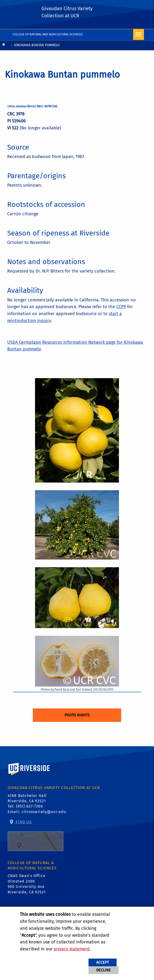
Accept (103, 962)
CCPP (121, 307)
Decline (104, 970)
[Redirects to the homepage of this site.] (4, 46)
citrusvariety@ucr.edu (44, 812)
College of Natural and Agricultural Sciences (48, 34)
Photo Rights (77, 715)
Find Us (36, 835)
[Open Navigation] (139, 35)
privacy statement (72, 949)
